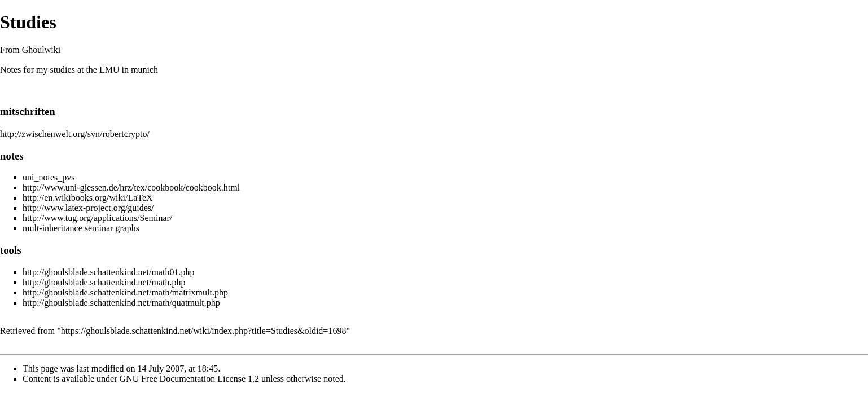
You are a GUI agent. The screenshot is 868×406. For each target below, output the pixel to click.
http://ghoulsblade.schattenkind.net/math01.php (108, 272)
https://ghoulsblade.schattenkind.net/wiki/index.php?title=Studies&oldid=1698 (204, 331)
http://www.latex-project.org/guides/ (88, 208)
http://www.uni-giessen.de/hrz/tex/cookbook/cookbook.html (131, 187)
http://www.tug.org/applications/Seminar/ (97, 218)
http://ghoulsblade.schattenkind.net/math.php (104, 282)
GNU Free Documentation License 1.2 (189, 379)
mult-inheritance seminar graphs (81, 228)
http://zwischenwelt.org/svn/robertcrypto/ (75, 134)
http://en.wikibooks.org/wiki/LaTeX (88, 198)
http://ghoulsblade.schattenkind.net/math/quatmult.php (121, 303)
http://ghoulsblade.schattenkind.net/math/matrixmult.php (125, 292)
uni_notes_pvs (49, 177)
